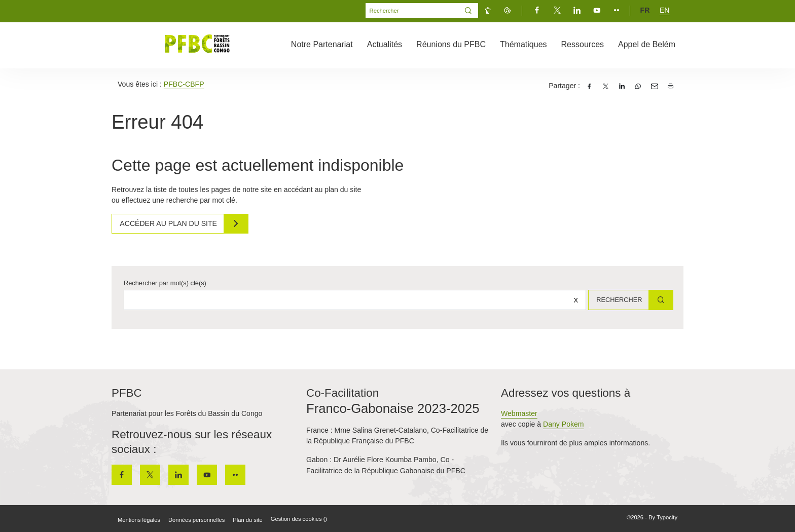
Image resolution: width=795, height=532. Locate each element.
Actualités (385, 44)
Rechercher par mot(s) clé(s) (165, 283)
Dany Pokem (564, 424)
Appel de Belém (647, 44)
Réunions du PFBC (451, 44)
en (665, 10)
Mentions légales (139, 520)
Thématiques (523, 44)
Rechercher (616, 300)
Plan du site (247, 520)
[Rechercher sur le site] (352, 300)
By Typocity (663, 517)
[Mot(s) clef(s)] (412, 11)
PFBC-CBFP (184, 84)
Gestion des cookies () (299, 519)
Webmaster (519, 413)
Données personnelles (196, 520)
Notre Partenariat (322, 44)
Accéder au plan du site (171, 223)
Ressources (583, 44)
